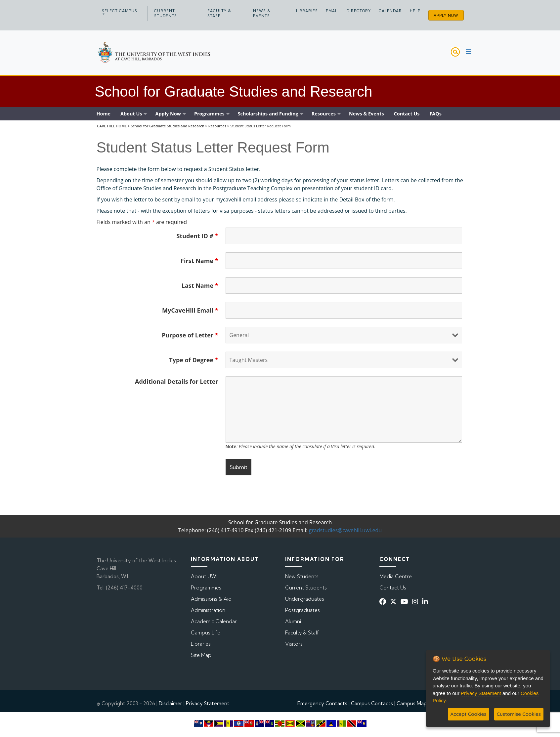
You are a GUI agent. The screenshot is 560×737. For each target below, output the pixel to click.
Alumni (293, 621)
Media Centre (396, 576)
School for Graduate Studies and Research (168, 126)
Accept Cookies (469, 714)
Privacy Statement (208, 703)
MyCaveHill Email (190, 310)
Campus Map (412, 703)
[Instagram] (416, 602)
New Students (302, 576)
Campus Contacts (372, 703)
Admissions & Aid (211, 599)
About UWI (204, 576)
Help (415, 11)
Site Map (201, 655)
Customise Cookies (519, 714)
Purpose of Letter (190, 335)
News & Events (262, 13)
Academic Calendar (214, 621)
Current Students (166, 13)
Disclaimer (171, 703)
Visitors (294, 644)
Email (332, 11)
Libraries (307, 11)
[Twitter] (395, 602)
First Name (199, 261)
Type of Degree (194, 360)
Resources (217, 126)
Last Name (200, 285)
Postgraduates (302, 610)
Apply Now (446, 16)
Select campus (120, 11)
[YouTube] (406, 602)
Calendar (390, 11)
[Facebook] (384, 602)
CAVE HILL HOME (112, 126)
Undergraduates (305, 599)
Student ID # (197, 236)
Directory (359, 11)
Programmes (206, 588)
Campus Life (206, 633)
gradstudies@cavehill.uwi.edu (345, 530)
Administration (208, 610)
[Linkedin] (426, 602)
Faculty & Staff (219, 13)
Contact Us (393, 588)
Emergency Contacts (322, 703)
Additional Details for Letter (176, 381)
